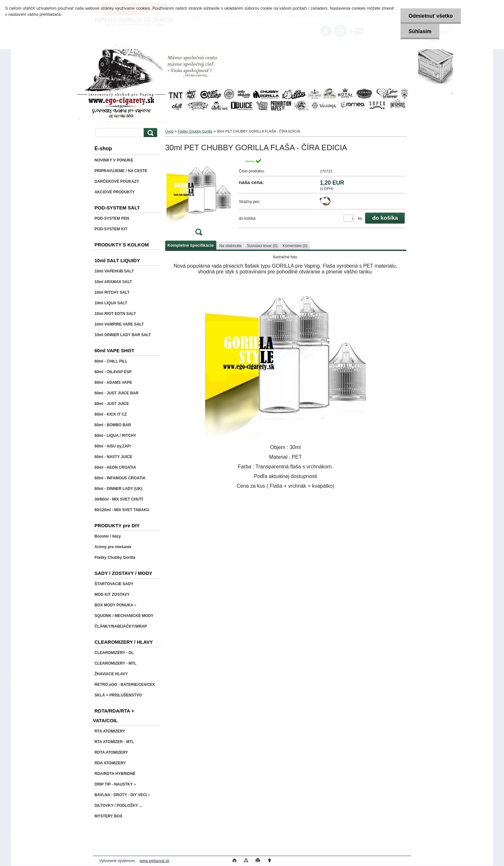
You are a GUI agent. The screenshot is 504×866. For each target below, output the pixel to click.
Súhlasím (420, 31)
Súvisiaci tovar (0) (262, 246)
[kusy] (349, 218)
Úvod (169, 131)
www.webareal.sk (154, 861)
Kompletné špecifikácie (191, 245)
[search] (149, 133)
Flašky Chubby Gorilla (195, 131)
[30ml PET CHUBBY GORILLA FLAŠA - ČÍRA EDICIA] (199, 199)
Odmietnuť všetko (431, 16)
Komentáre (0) (295, 246)
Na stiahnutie (230, 246)
